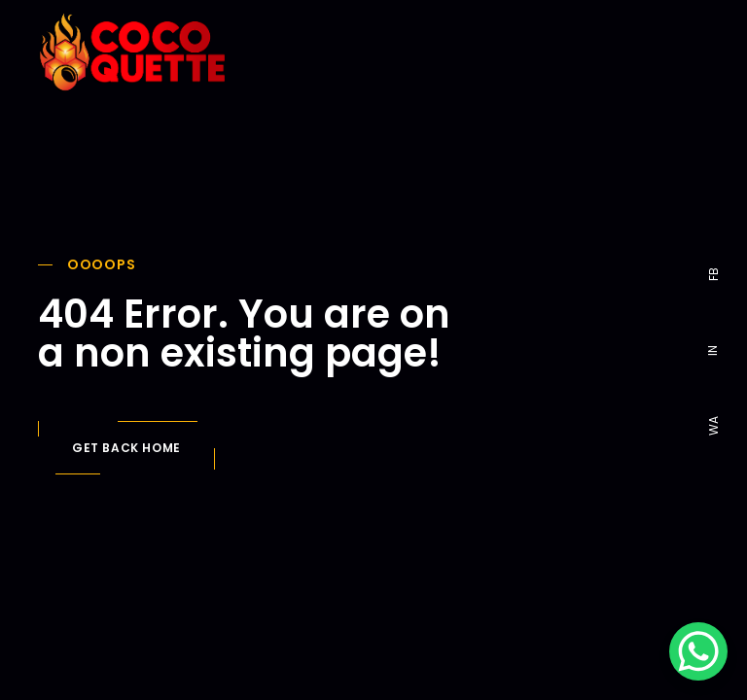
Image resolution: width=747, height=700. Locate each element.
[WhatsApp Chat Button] (698, 651)
